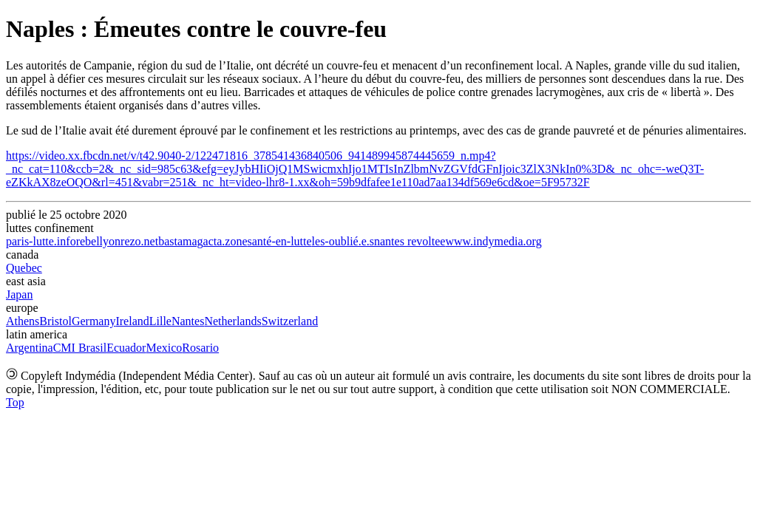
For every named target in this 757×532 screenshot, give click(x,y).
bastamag (180, 241)
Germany (94, 321)
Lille (160, 321)
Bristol (55, 321)
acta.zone (225, 241)
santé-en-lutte (280, 241)
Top (15, 402)
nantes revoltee (410, 241)
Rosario (200, 348)
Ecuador (126, 348)
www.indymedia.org (493, 241)
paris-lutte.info (41, 241)
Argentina (30, 348)
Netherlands (232, 321)
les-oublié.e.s (343, 241)
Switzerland (290, 321)
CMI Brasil (80, 348)
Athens (23, 321)
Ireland (132, 321)
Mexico (164, 348)
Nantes (188, 321)
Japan (19, 294)
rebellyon (98, 241)
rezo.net (139, 241)
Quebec (24, 268)
